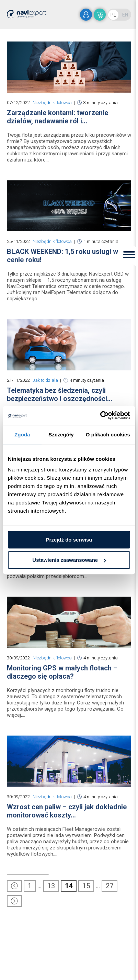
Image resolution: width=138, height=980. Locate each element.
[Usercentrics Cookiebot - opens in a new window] (100, 415)
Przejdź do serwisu (69, 540)
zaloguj (86, 15)
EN (125, 15)
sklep (100, 15)
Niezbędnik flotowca (52, 103)
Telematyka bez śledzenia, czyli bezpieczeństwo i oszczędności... (60, 394)
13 (51, 886)
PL (113, 15)
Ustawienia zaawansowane (69, 560)
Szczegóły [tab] (61, 435)
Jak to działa (45, 380)
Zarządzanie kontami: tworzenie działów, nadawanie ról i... (57, 117)
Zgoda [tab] (22, 435)
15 (86, 886)
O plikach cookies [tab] (108, 435)
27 (110, 886)
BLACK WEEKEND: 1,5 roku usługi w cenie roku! (62, 256)
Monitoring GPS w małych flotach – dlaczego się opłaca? (62, 672)
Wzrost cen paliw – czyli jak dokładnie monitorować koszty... (67, 811)
